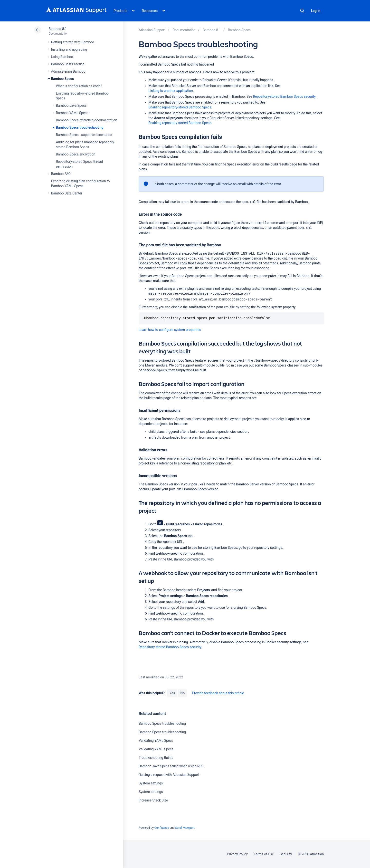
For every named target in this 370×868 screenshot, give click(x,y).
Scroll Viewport (185, 828)
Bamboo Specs (62, 79)
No (182, 693)
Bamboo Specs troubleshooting (80, 127)
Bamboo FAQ (61, 174)
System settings (151, 783)
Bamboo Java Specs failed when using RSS (171, 766)
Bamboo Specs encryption (76, 154)
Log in (316, 11)
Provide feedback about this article (218, 693)
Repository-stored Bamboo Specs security (284, 96)
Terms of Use (264, 854)
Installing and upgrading (69, 49)
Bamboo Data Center (67, 193)
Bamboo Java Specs (71, 106)
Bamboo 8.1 (58, 29)
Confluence (162, 828)
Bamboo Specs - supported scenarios (84, 135)
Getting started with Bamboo (73, 42)
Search (302, 11)
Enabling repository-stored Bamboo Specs (180, 107)
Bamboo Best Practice (68, 64)
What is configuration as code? (79, 86)
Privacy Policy (237, 854)
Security (286, 854)
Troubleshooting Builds (156, 758)
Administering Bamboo (68, 71)
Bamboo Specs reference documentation (87, 120)
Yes (172, 693)
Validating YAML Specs (156, 741)
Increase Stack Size (153, 800)
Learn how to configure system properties (170, 330)
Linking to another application (171, 91)
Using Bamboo (62, 57)
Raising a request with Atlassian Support (169, 775)
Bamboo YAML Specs (72, 113)
